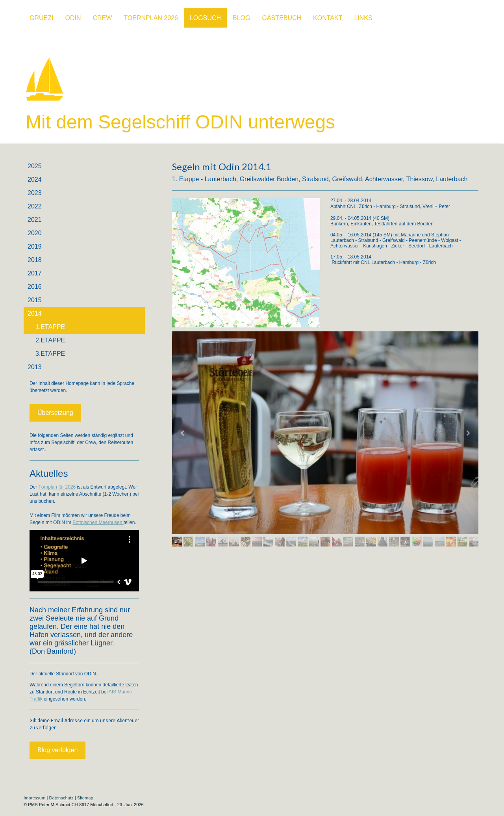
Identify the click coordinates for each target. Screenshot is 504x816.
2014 (35, 313)
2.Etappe (50, 340)
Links (363, 18)
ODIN (73, 18)
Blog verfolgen (57, 750)
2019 (35, 246)
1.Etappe (50, 327)
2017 (35, 273)
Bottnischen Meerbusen (98, 522)
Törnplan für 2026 (57, 487)
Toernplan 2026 (151, 18)
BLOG (241, 18)
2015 (35, 300)
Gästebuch (282, 18)
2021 (35, 220)
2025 (35, 166)
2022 (35, 206)
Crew (102, 18)
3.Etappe (50, 354)
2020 (35, 233)
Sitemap (85, 798)
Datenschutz (61, 798)
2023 (35, 193)
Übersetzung (55, 413)
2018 (35, 260)
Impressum (34, 798)
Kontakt (328, 18)
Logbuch (205, 18)
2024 (35, 179)
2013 (35, 367)
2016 (35, 287)
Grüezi (41, 18)
